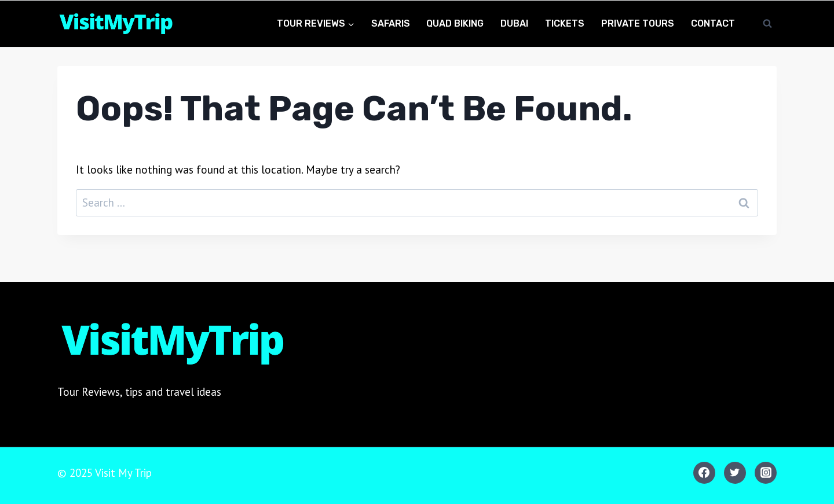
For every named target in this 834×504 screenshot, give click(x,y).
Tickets (565, 23)
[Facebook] (704, 473)
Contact (713, 23)
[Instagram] (766, 473)
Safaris (391, 23)
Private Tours (638, 23)
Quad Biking (455, 23)
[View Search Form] (767, 24)
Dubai (514, 23)
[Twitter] (735, 473)
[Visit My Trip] (115, 24)
